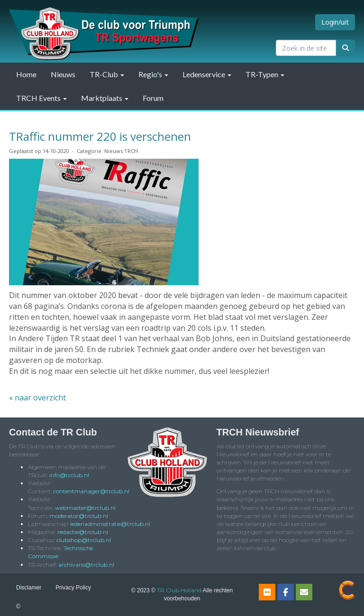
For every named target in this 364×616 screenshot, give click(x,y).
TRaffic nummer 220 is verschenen (100, 136)
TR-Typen (265, 74)
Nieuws (63, 74)
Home (26, 74)
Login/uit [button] (335, 22)
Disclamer (29, 588)
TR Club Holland (179, 590)
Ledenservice (207, 74)
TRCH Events (41, 98)
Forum (153, 98)
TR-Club (107, 74)
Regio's (153, 74)
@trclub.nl (69, 475)
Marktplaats (105, 98)
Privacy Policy (73, 588)
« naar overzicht (37, 398)
